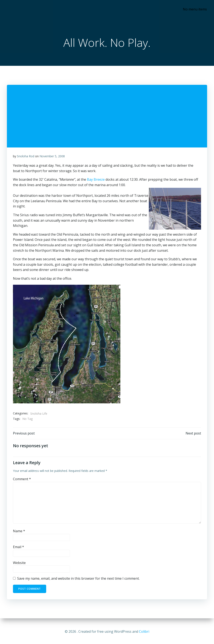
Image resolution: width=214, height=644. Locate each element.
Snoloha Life (39, 414)
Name (19, 532)
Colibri (144, 631)
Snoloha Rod (26, 157)
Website (19, 564)
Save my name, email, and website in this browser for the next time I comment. (78, 580)
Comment (22, 480)
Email (18, 548)
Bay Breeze (96, 180)
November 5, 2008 (52, 157)
